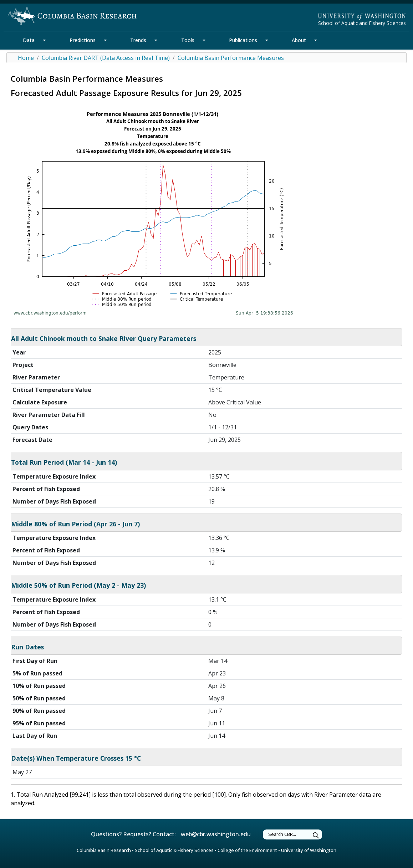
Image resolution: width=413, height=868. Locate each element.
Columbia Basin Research (104, 850)
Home (26, 58)
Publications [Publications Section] (243, 40)
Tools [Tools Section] (188, 40)
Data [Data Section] (29, 40)
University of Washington (309, 850)
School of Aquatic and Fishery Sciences (362, 23)
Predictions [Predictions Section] (83, 40)
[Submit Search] (316, 835)
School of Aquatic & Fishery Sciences (174, 850)
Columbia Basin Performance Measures (231, 58)
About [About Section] (299, 40)
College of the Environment (247, 850)
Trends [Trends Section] (138, 40)
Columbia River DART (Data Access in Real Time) (106, 58)
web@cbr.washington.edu (216, 834)
